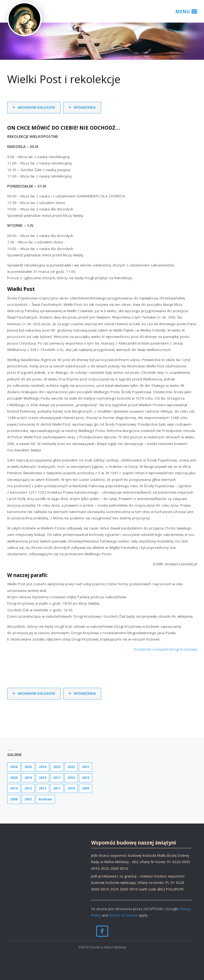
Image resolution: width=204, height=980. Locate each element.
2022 (71, 767)
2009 (86, 788)
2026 (14, 767)
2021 (86, 767)
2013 (28, 788)
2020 (14, 778)
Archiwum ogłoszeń (36, 107)
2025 (28, 767)
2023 (57, 767)
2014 (14, 788)
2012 (42, 788)
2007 (28, 799)
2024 (42, 767)
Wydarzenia (85, 107)
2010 (71, 788)
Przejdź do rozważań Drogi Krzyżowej (165, 649)
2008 (14, 799)
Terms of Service (123, 915)
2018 (42, 778)
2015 (86, 778)
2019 (28, 778)
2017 (57, 778)
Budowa (45, 799)
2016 (71, 778)
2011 (57, 788)
